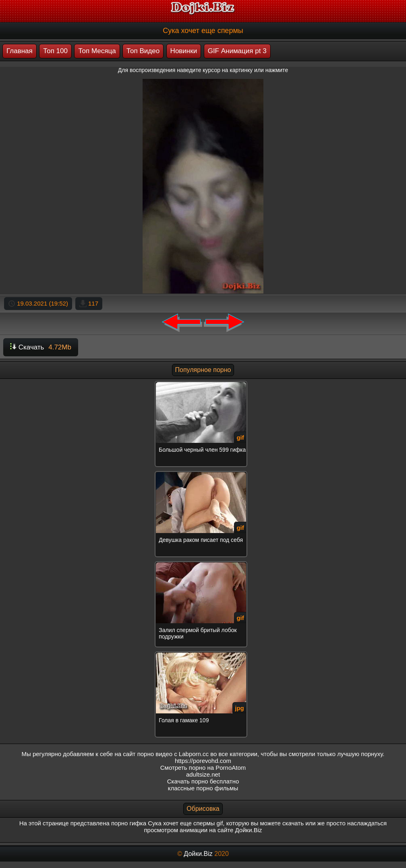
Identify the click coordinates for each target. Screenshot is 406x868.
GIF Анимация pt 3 (237, 51)
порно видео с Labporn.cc (173, 754)
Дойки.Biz (198, 854)
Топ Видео (143, 51)
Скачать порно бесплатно (203, 781)
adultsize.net (203, 774)
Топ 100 (55, 51)
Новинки (184, 51)
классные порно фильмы (203, 788)
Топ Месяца (97, 51)
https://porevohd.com (203, 761)
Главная (20, 51)
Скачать (41, 347)
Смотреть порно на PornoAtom (203, 768)
